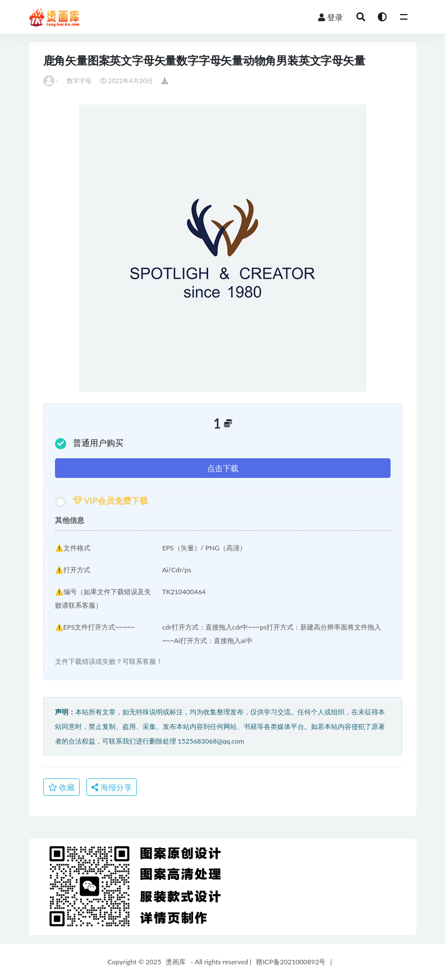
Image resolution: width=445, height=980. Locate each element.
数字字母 (79, 81)
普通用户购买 (89, 443)
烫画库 (176, 962)
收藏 (62, 787)
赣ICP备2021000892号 (291, 962)
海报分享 (112, 787)
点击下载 (223, 468)
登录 (331, 17)
